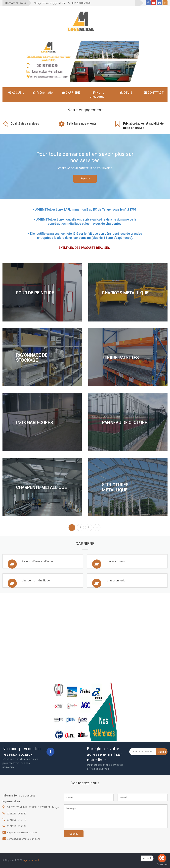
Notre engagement (99, 95)
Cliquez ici (85, 179)
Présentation (44, 93)
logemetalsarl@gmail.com (50, 3)
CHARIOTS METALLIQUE (125, 293)
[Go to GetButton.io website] (162, 865)
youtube (154, 3)
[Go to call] (162, 858)
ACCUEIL (16, 93)
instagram (165, 3)
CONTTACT (154, 93)
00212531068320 (80, 3)
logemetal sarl (31, 860)
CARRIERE (71, 93)
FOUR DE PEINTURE (35, 293)
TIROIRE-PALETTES (120, 358)
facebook (148, 3)
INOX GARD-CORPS (35, 423)
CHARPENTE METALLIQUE (41, 487)
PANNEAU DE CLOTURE (124, 423)
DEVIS (126, 93)
